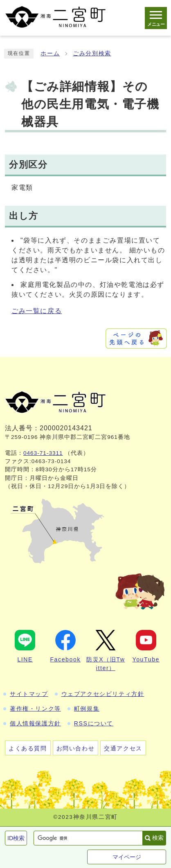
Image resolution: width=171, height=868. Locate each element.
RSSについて (94, 723)
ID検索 (16, 838)
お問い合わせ (76, 748)
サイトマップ (29, 694)
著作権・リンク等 (35, 709)
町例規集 (87, 709)
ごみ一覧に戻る (37, 311)
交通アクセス (123, 748)
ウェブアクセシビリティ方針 (103, 694)
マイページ (127, 857)
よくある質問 (28, 748)
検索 (158, 838)
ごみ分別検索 (92, 53)
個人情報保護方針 (35, 723)
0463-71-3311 (43, 453)
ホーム (50, 53)
